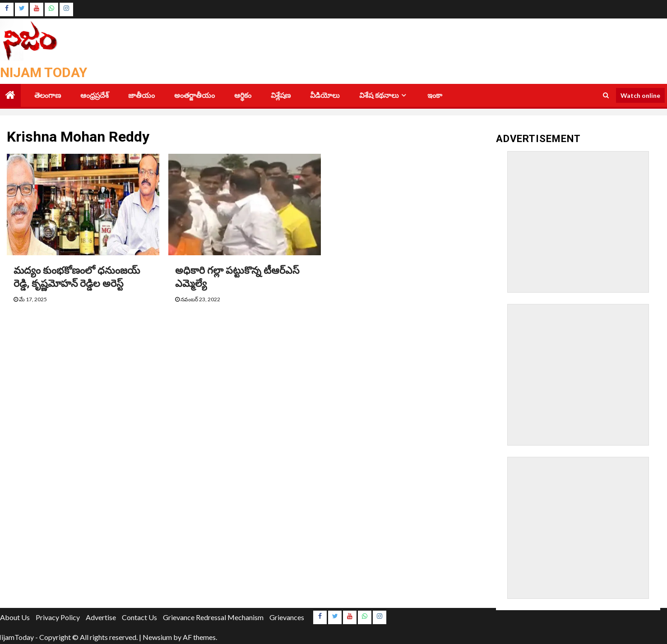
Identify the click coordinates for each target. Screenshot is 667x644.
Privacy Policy (58, 617)
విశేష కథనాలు (379, 95)
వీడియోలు (325, 95)
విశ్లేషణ (281, 95)
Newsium (157, 637)
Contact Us (139, 617)
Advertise (101, 617)
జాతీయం (141, 95)
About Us (15, 617)
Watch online (640, 95)
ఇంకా (435, 95)
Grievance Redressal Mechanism (213, 617)
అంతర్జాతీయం (195, 95)
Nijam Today (44, 72)
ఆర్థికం (243, 95)
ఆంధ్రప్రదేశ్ (95, 95)
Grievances (287, 617)
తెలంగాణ (48, 95)
